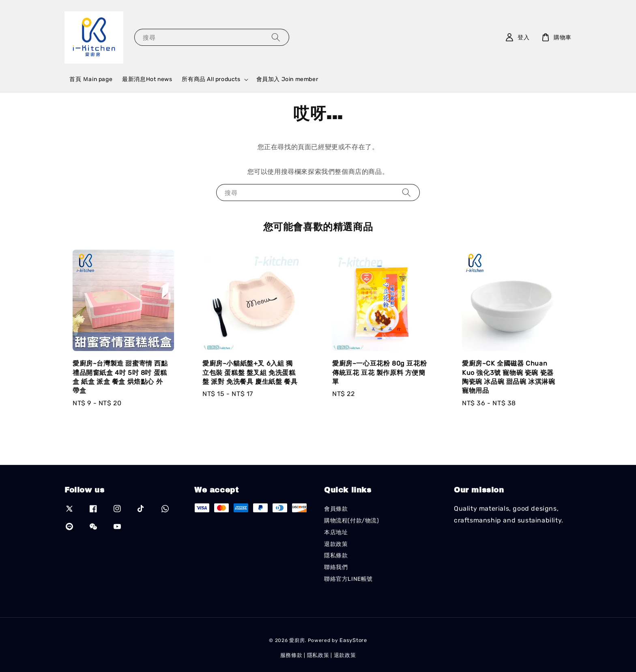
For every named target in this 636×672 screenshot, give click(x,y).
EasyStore (353, 640)
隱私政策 (318, 655)
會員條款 (336, 509)
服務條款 (291, 655)
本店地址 (336, 532)
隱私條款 (336, 555)
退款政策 (336, 544)
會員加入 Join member (287, 79)
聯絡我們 (336, 567)
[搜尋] (276, 37)
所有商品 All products (211, 79)
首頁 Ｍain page (91, 79)
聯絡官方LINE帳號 (348, 579)
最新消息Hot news (147, 79)
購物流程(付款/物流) (352, 521)
